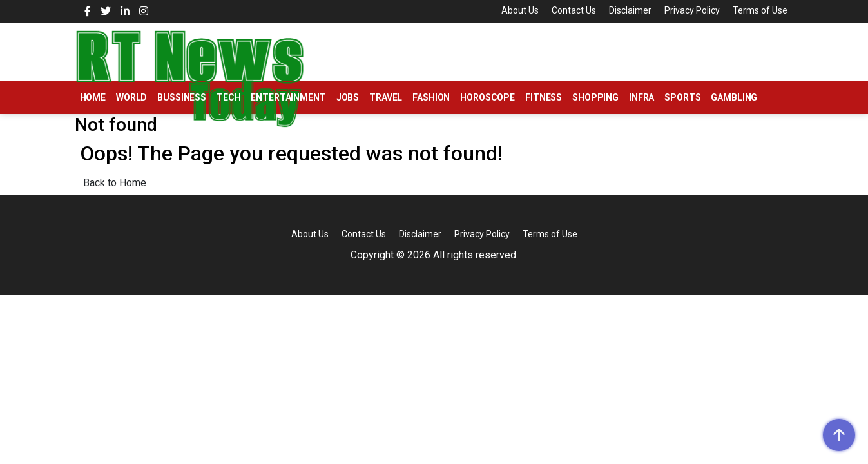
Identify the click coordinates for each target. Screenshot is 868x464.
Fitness (544, 97)
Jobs (348, 97)
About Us (520, 10)
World (131, 97)
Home (93, 97)
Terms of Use (760, 10)
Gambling (734, 97)
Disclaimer (630, 10)
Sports (682, 97)
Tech (228, 97)
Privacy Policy (692, 10)
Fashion (431, 97)
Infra (641, 97)
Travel (386, 97)
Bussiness (182, 97)
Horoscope (487, 97)
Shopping (595, 97)
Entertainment (288, 97)
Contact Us (574, 10)
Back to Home (115, 183)
